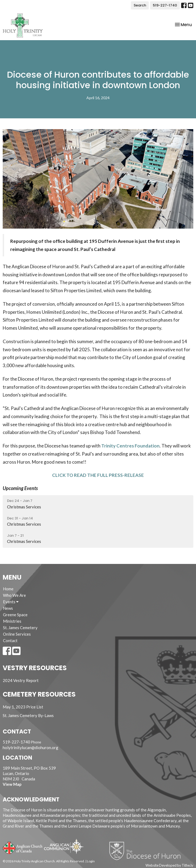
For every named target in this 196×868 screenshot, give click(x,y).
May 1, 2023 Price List (23, 707)
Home (8, 589)
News (8, 608)
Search (140, 5)
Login (91, 861)
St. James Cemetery (20, 628)
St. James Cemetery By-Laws (28, 715)
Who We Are (14, 595)
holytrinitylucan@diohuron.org (31, 748)
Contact (10, 640)
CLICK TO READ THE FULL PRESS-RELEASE (98, 475)
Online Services (17, 634)
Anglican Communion (64, 846)
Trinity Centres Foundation (130, 446)
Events (11, 602)
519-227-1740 (165, 5)
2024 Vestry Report (21, 680)
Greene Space (15, 615)
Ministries (12, 621)
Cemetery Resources (39, 694)
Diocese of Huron (147, 851)
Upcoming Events (20, 488)
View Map (12, 784)
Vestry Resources (35, 668)
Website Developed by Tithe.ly (169, 865)
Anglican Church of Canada (23, 847)
